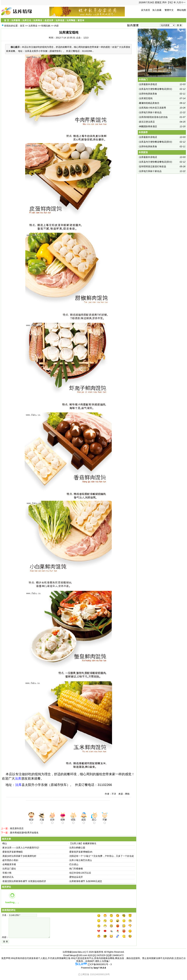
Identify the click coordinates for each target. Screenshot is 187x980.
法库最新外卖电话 (148, 84)
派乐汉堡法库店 (147, 122)
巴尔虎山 (74, 864)
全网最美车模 (9, 864)
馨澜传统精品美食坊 (149, 103)
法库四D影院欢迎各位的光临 (153, 117)
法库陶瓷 (71, 20)
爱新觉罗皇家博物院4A (81, 852)
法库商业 (38, 20)
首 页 (7, 20)
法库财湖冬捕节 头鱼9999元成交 (86, 881)
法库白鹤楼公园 (77, 848)
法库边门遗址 (9, 869)
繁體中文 (169, 10)
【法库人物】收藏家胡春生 (83, 843)
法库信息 (60, 20)
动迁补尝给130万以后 (80, 873)
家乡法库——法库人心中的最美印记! (21, 848)
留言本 (81, 20)
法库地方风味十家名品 (150, 112)
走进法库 (49, 20)
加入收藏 (157, 10)
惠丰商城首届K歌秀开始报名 (24, 833)
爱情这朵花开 (76, 877)
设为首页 (146, 10)
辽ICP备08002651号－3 (100, 964)
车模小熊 (7, 873)
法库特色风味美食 (148, 94)
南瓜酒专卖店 (17, 828)
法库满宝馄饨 (146, 98)
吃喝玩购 (46, 26)
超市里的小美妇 (10, 860)
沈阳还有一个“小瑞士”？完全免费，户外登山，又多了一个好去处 (102, 856)
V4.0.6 (103, 968)
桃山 (5, 843)
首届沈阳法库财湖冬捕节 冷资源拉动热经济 (24, 881)
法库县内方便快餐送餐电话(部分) (155, 89)
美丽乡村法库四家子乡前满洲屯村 (19, 856)
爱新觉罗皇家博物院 (13, 852)
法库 (18, 778)
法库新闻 (16, 20)
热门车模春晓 (76, 869)
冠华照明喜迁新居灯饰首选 (153, 166)
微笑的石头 (8, 877)
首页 (22, 26)
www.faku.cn (79, 952)
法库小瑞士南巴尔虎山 (81, 860)
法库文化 (27, 20)
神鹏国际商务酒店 (148, 126)
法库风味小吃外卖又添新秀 (153, 108)
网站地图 (182, 10)
